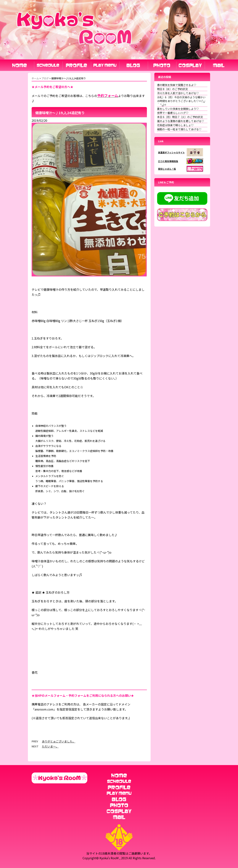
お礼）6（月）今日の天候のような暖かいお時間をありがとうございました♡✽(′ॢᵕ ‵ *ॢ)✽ (181, 101)
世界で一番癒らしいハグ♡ (173, 113)
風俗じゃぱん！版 (167, 169)
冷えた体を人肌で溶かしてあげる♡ (178, 93)
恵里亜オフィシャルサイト (171, 152)
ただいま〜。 (50, 746)
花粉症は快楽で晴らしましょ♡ (175, 125)
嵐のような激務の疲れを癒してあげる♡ (181, 121)
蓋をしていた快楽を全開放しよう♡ (178, 109)
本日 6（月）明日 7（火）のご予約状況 (180, 117)
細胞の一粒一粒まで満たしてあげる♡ (179, 129)
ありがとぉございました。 (59, 741)
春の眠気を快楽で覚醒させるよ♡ (177, 85)
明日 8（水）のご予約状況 (172, 89)
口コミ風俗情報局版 (168, 161)
